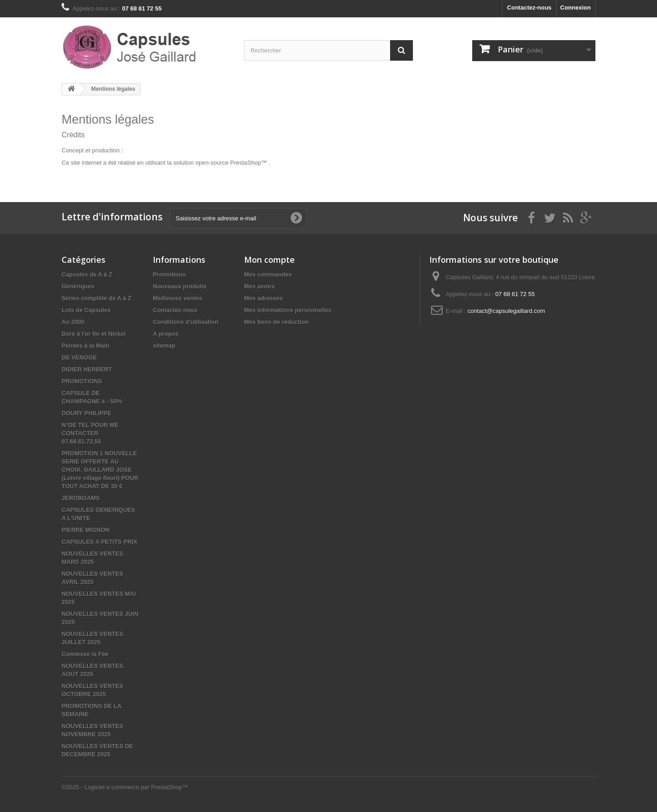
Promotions (169, 274)
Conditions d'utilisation (186, 322)
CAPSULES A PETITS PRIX (99, 542)
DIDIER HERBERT (87, 369)
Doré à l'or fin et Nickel (94, 334)
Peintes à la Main (86, 346)
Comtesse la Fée (85, 654)
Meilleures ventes (177, 298)
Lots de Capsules (86, 310)
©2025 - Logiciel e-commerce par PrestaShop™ (125, 787)
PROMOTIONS (82, 381)
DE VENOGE (79, 357)
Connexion (576, 8)
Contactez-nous (529, 8)
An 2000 (73, 322)
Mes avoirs (259, 286)
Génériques (78, 286)
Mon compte (269, 260)
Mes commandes (268, 274)
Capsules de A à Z (87, 274)
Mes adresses (263, 298)
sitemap (164, 346)
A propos (166, 334)
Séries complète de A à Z (96, 298)
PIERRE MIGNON (86, 530)
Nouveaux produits (180, 286)
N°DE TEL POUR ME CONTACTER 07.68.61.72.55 (90, 433)
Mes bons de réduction (276, 322)
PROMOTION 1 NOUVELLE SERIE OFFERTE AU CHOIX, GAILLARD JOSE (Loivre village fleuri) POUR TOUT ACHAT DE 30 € (100, 470)
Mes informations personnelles (288, 310)
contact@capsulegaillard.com (506, 311)
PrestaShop (245, 163)
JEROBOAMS (81, 498)
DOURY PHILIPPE (86, 413)
